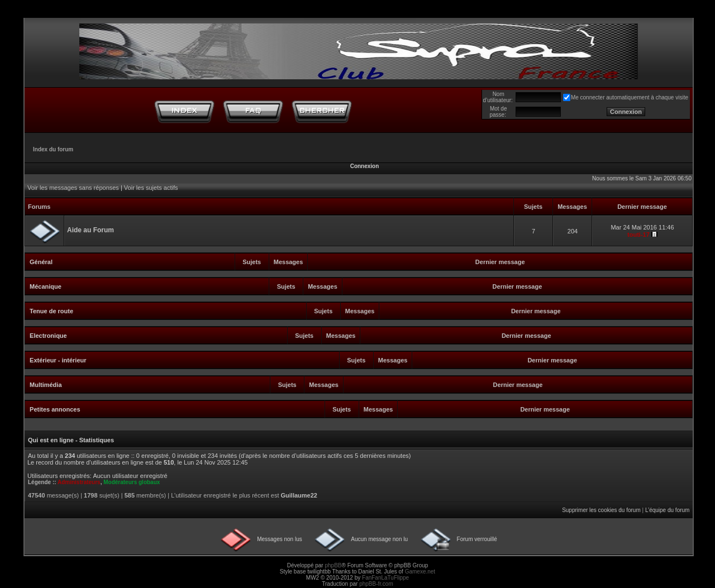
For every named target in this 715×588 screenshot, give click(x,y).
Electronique (48, 336)
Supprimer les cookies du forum (601, 510)
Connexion (365, 166)
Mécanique (46, 286)
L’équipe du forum (668, 510)
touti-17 (638, 235)
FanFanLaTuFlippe (385, 578)
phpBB (333, 565)
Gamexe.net (420, 572)
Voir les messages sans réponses (73, 188)
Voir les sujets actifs (151, 188)
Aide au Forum (90, 230)
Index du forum (53, 149)
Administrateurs (79, 482)
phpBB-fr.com (376, 584)
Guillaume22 (299, 495)
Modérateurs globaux (132, 482)
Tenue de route (51, 311)
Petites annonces (55, 409)
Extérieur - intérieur (58, 360)
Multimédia (46, 385)
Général (41, 262)
